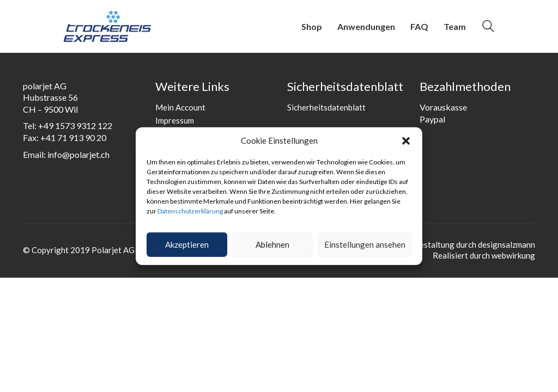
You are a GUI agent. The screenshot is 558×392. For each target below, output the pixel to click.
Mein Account (180, 107)
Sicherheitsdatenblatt (326, 107)
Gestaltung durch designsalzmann (474, 244)
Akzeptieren (187, 244)
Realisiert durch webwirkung (484, 255)
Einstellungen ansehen (365, 244)
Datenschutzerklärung (190, 211)
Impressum (175, 120)
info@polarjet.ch (78, 154)
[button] (406, 141)
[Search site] (488, 27)
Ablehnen (272, 244)
